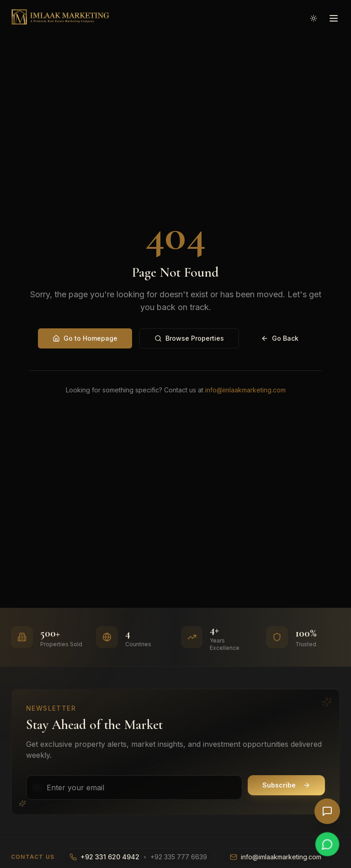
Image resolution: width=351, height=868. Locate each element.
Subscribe (286, 785)
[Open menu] (334, 17)
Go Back (280, 338)
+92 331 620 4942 (110, 857)
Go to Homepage (85, 338)
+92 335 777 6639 (179, 857)
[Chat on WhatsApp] (327, 844)
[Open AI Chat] (327, 811)
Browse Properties (189, 338)
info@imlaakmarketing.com (245, 390)
